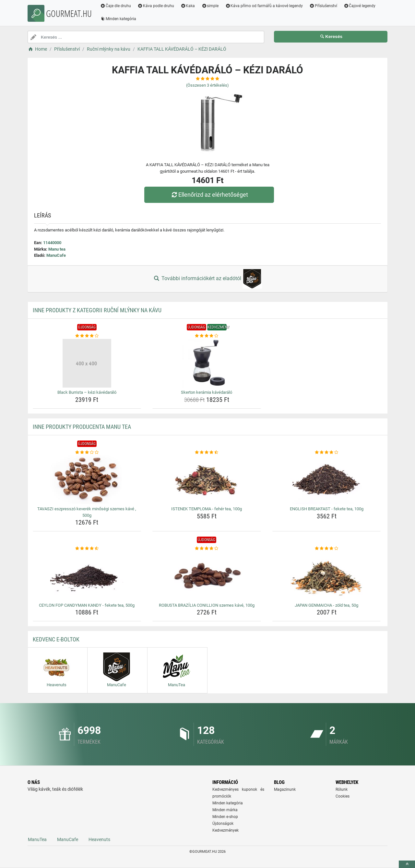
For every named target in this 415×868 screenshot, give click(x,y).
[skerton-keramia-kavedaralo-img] (207, 363)
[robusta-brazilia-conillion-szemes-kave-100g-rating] (207, 549)
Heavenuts (99, 839)
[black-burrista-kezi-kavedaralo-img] (87, 363)
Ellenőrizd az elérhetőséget (209, 195)
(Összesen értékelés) (207, 85)
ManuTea (37, 839)
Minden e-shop (225, 817)
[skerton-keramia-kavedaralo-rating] (207, 336)
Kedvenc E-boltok (56, 639)
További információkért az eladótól (207, 279)
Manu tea (57, 249)
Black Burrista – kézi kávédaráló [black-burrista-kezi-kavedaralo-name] (87, 392)
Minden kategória (118, 19)
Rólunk (342, 789)
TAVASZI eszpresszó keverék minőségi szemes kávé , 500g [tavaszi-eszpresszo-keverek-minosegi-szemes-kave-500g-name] (87, 512)
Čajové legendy (360, 6)
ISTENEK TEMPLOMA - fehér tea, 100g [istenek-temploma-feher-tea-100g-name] (207, 509)
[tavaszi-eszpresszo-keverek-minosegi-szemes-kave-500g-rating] (87, 453)
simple (210, 6)
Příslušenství (323, 6)
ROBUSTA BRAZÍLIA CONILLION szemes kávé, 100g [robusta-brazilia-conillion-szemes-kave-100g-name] (207, 605)
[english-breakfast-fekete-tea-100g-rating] (327, 453)
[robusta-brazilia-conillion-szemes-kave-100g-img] (207, 576)
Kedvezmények (225, 830)
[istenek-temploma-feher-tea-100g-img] (207, 480)
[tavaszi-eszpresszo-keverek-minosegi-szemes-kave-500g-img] (87, 480)
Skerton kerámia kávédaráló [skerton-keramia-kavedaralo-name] (207, 392)
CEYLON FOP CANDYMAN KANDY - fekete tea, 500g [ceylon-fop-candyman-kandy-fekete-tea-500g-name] (87, 605)
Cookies (343, 796)
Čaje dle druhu (116, 6)
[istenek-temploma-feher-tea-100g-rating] (207, 453)
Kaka (188, 6)
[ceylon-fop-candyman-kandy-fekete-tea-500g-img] (87, 576)
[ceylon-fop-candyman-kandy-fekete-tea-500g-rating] (87, 549)
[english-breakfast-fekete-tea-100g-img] (327, 480)
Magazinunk (285, 789)
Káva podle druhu (156, 6)
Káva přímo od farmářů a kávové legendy (264, 6)
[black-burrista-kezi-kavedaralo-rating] (87, 336)
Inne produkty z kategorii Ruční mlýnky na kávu (97, 310)
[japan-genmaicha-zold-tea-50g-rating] (327, 549)
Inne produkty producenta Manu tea (82, 427)
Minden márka (225, 810)
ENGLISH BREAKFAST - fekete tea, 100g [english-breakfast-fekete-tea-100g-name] (327, 509)
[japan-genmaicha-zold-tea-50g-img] (327, 576)
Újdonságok (223, 824)
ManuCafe (56, 255)
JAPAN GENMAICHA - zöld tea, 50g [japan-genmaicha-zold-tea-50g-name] (326, 605)
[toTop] (407, 864)
